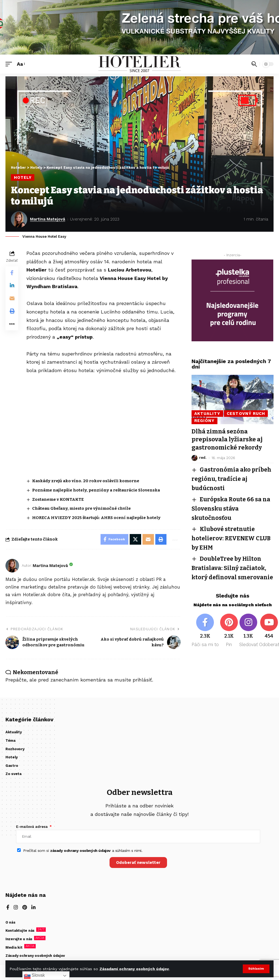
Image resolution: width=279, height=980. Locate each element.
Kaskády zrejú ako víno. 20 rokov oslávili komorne (86, 481)
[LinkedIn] (34, 908)
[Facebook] (205, 636)
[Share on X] (135, 539)
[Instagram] (249, 636)
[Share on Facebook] (12, 273)
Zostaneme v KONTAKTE (58, 499)
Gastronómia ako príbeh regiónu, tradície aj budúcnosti (232, 478)
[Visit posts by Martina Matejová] (19, 219)
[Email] (12, 299)
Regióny (204, 421)
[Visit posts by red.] (195, 457)
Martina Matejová (48, 219)
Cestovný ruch (247, 413)
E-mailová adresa (32, 827)
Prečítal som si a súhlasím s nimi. (83, 851)
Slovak (34, 976)
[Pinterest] (229, 636)
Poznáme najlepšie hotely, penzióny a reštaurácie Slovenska (96, 490)
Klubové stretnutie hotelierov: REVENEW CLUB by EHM (232, 536)
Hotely (23, 177)
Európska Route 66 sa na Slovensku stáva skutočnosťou (232, 507)
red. (203, 457)
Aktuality (207, 413)
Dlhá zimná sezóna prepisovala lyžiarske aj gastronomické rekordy (227, 439)
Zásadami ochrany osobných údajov (134, 969)
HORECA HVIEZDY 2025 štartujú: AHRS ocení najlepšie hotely (97, 518)
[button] (256, 969)
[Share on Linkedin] (12, 286)
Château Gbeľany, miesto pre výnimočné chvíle (82, 508)
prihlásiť (142, 680)
